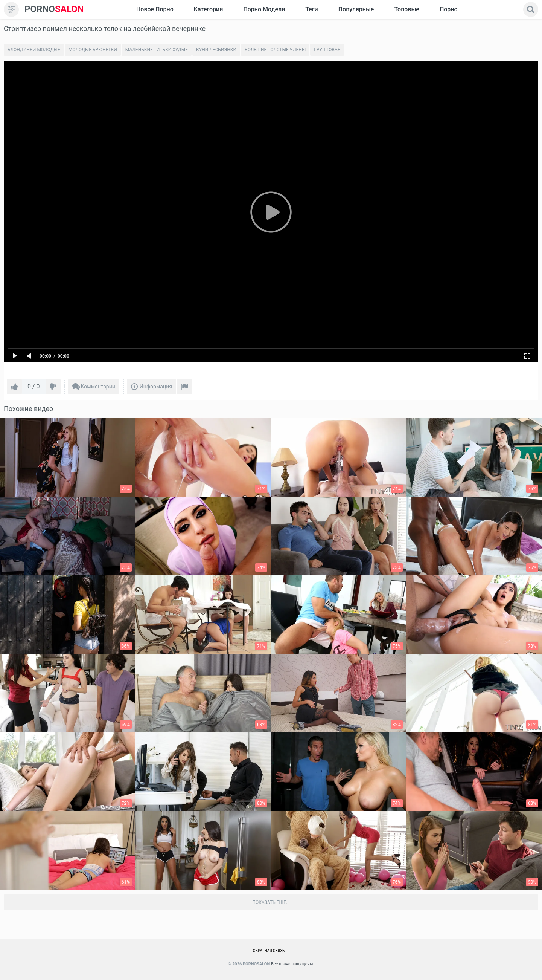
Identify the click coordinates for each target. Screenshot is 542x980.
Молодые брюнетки (93, 50)
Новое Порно (155, 9)
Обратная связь (269, 951)
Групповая (327, 50)
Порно (449, 9)
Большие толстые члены (275, 50)
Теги (311, 9)
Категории (209, 9)
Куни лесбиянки (216, 50)
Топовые (406, 9)
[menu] (11, 9)
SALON (54, 9)
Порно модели (264, 9)
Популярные (356, 9)
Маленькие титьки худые (157, 50)
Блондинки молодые (34, 50)
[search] (531, 9)
